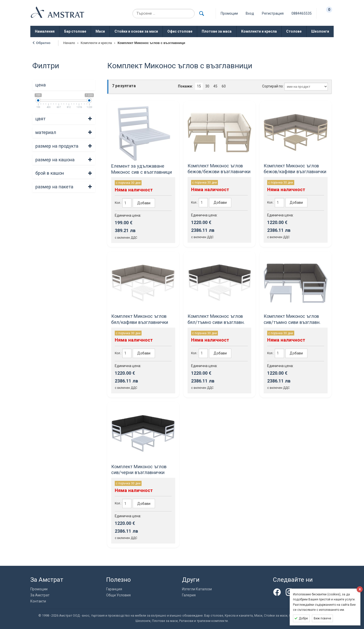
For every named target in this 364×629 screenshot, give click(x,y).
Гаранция (114, 589)
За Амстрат (40, 595)
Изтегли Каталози (197, 589)
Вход (250, 13)
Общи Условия (118, 595)
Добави (144, 203)
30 (207, 86)
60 (224, 86)
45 (215, 86)
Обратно (43, 43)
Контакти (38, 601)
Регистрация (273, 13)
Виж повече (322, 618)
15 (199, 86)
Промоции (39, 589)
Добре (303, 618)
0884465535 (302, 13)
